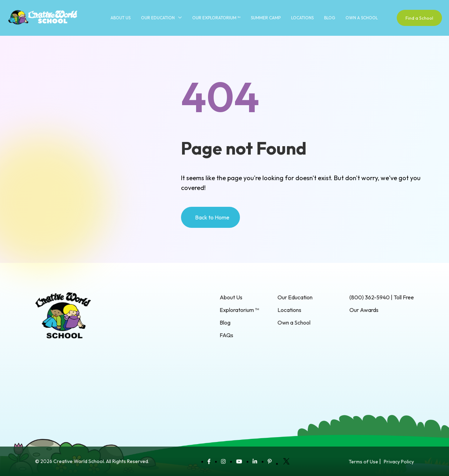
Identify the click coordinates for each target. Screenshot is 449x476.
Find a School (419, 18)
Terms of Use (363, 462)
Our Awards (364, 310)
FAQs (226, 335)
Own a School (362, 18)
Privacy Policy (399, 462)
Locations (302, 18)
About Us (120, 18)
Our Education (158, 18)
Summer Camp (266, 18)
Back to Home (212, 217)
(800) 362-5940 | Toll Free (382, 297)
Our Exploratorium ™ (216, 18)
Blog (330, 18)
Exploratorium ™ (239, 310)
